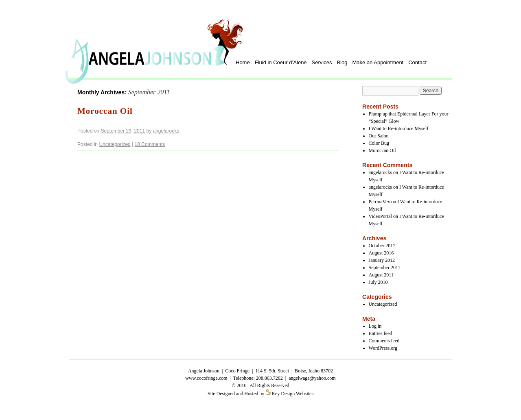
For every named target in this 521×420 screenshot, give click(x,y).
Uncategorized (115, 144)
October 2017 (382, 246)
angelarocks (166, 131)
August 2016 (381, 253)
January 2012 (382, 260)
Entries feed (381, 333)
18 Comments (150, 144)
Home (243, 62)
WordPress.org (383, 348)
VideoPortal (380, 216)
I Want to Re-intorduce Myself (399, 128)
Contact (417, 62)
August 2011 (381, 275)
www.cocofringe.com (206, 378)
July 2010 (378, 282)
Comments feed (384, 341)
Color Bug (379, 143)
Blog (342, 62)
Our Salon (379, 136)
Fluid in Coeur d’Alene (281, 62)
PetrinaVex (380, 202)
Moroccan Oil (105, 111)
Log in (375, 326)
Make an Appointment (378, 62)
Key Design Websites (292, 394)
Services (322, 62)
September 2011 (385, 268)
